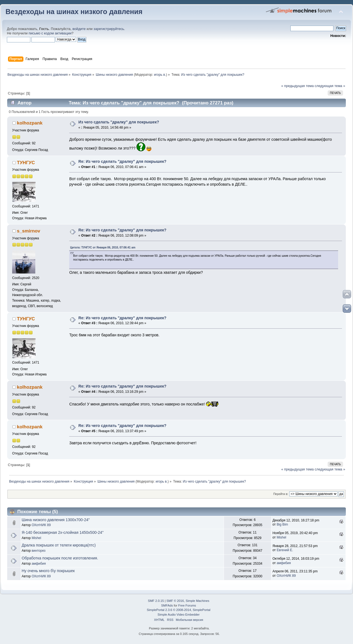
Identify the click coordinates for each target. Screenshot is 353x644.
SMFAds (167, 605)
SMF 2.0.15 (156, 601)
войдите (79, 29)
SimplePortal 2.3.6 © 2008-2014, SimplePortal (178, 610)
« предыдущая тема (298, 86)
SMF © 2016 (175, 601)
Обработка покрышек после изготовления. (60, 558)
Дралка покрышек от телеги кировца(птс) (59, 545)
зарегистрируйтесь (109, 29)
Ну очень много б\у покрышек (48, 571)
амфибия (39, 564)
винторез (39, 551)
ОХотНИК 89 (41, 525)
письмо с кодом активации (50, 33)
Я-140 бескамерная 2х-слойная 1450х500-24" (63, 532)
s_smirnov (28, 231)
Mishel (37, 538)
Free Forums (187, 605)
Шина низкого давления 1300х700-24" (56, 520)
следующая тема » (330, 86)
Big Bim (282, 524)
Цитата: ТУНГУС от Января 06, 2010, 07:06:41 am (103, 247)
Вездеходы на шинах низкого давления (74, 12)
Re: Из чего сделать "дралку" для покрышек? (122, 161)
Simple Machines (197, 601)
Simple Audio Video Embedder (178, 615)
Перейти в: (281, 494)
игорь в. (160, 75)
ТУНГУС (26, 163)
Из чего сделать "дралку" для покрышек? (119, 122)
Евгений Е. (285, 550)
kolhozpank (30, 123)
